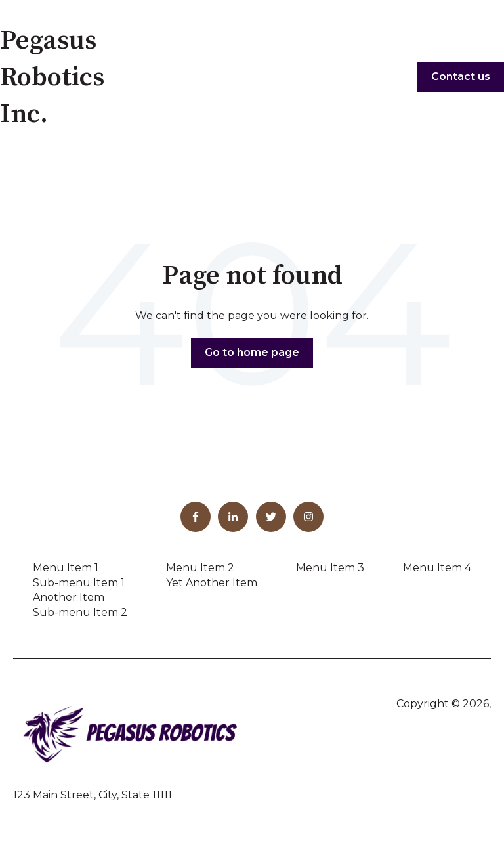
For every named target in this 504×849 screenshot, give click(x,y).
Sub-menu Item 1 (79, 583)
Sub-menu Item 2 (80, 612)
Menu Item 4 (437, 568)
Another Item (69, 597)
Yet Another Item (212, 583)
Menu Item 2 (200, 568)
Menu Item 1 (66, 568)
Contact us (461, 76)
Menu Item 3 (330, 568)
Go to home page (252, 352)
